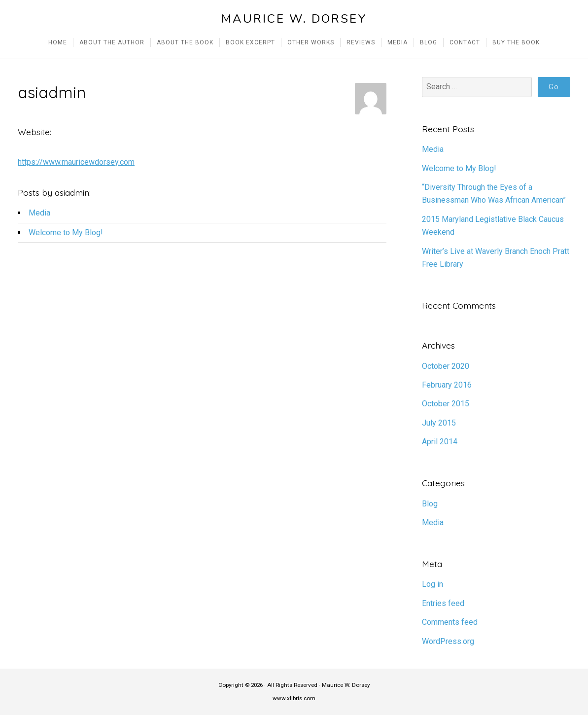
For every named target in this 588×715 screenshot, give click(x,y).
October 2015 (446, 404)
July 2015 (439, 423)
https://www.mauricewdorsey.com (76, 162)
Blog (430, 504)
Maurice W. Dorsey (294, 19)
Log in (432, 584)
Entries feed (443, 603)
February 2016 (447, 385)
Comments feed (450, 622)
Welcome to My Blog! (66, 232)
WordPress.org (448, 641)
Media (39, 213)
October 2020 (446, 366)
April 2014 (440, 442)
